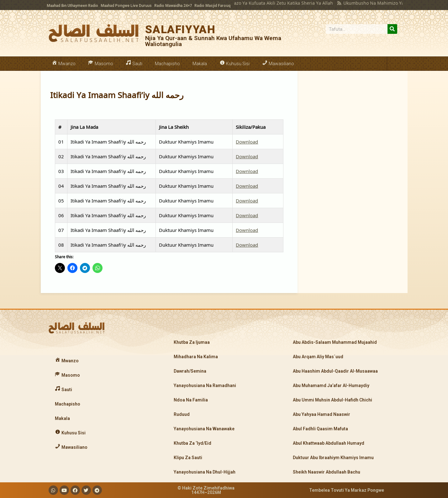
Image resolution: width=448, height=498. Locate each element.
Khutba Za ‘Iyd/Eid (192, 443)
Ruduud (182, 414)
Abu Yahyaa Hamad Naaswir (322, 414)
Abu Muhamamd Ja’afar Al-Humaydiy (331, 385)
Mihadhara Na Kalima (196, 357)
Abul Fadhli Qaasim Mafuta (320, 429)
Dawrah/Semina (190, 371)
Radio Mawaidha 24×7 (173, 6)
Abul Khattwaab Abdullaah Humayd (329, 443)
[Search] (392, 29)
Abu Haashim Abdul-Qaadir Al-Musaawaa (335, 371)
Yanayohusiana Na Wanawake (204, 429)
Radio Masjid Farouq (212, 6)
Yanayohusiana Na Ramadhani (205, 385)
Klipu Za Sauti (188, 458)
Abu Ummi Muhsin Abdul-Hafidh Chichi (332, 400)
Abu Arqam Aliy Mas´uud (318, 357)
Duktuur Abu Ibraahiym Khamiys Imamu (333, 458)
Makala (200, 64)
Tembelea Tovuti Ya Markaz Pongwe (347, 490)
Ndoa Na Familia (191, 400)
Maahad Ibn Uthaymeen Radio (72, 6)
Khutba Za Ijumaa (192, 342)
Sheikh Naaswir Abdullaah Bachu (327, 472)
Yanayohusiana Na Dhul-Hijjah (205, 472)
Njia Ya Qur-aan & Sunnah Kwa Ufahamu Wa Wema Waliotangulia (213, 41)
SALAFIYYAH (180, 30)
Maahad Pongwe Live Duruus (126, 6)
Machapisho (167, 64)
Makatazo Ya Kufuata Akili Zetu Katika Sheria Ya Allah (266, 3)
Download (247, 142)
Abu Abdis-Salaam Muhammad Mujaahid (335, 342)
